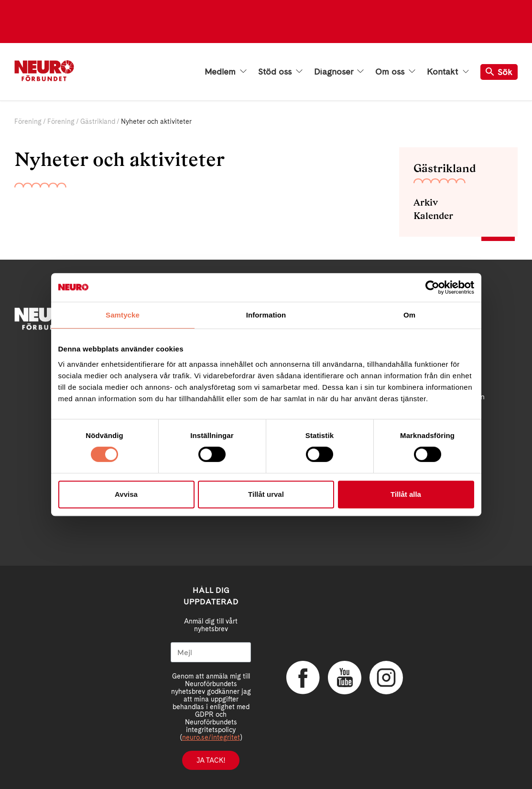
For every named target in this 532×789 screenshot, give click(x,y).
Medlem (226, 72)
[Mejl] (211, 652)
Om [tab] (409, 315)
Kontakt (448, 72)
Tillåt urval (266, 494)
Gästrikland (98, 121)
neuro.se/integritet (211, 737)
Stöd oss (280, 72)
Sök (499, 72)
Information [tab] (266, 315)
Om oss (395, 72)
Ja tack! (211, 760)
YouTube (345, 678)
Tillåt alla (406, 494)
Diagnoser (339, 72)
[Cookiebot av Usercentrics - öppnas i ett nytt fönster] (432, 287)
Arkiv (426, 202)
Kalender (433, 216)
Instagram (386, 678)
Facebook (303, 678)
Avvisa (126, 494)
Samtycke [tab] (123, 315)
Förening (28, 121)
